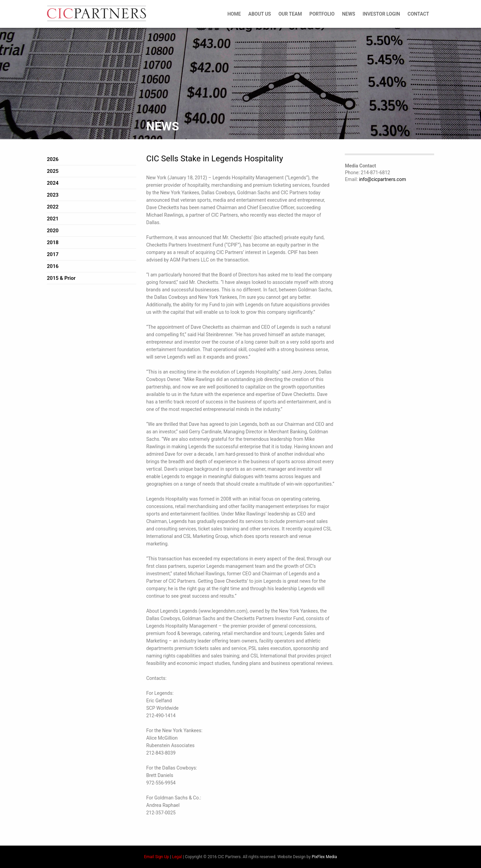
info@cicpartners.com (382, 179)
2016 (53, 266)
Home (234, 14)
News (349, 14)
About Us (260, 14)
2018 (53, 242)
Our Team (290, 14)
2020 (53, 231)
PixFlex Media (324, 857)
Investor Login (381, 14)
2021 (53, 219)
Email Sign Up (157, 857)
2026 (53, 159)
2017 (53, 254)
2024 (53, 183)
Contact (418, 14)
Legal (177, 857)
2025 (53, 171)
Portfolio (322, 14)
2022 (53, 207)
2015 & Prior (61, 278)
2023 (53, 195)
